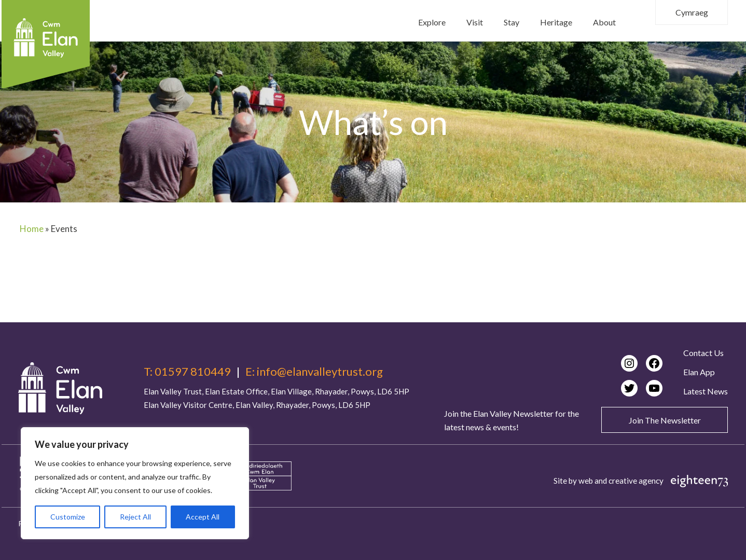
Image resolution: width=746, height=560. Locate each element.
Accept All (203, 517)
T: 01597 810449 (187, 372)
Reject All (135, 517)
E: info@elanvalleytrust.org (314, 372)
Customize (68, 517)
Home (32, 229)
